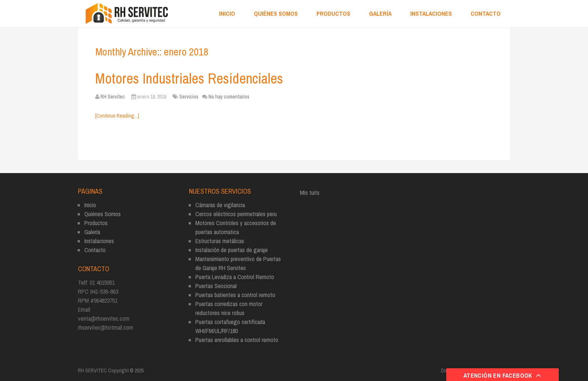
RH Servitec (113, 97)
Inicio (227, 13)
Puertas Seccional (216, 286)
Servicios (189, 97)
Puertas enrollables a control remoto (237, 340)
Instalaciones (431, 13)
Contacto (486, 13)
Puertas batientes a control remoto (235, 295)
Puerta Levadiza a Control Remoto (235, 277)
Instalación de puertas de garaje (232, 250)
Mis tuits (310, 193)
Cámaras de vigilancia (220, 205)
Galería (380, 13)
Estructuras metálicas (220, 241)
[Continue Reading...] (117, 116)
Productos (333, 13)
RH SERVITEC (92, 371)
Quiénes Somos (276, 13)
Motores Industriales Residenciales (189, 78)
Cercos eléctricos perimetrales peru (236, 214)
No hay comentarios (229, 97)
